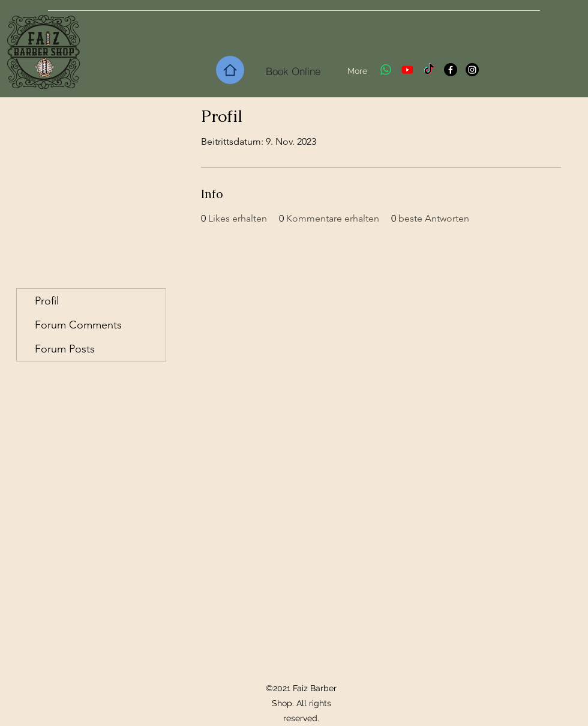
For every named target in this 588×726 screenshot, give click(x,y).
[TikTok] (429, 70)
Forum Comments (78, 325)
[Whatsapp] (386, 70)
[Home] (230, 70)
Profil (47, 301)
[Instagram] (472, 70)
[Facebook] (451, 70)
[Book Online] (293, 71)
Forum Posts (65, 349)
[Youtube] (407, 70)
